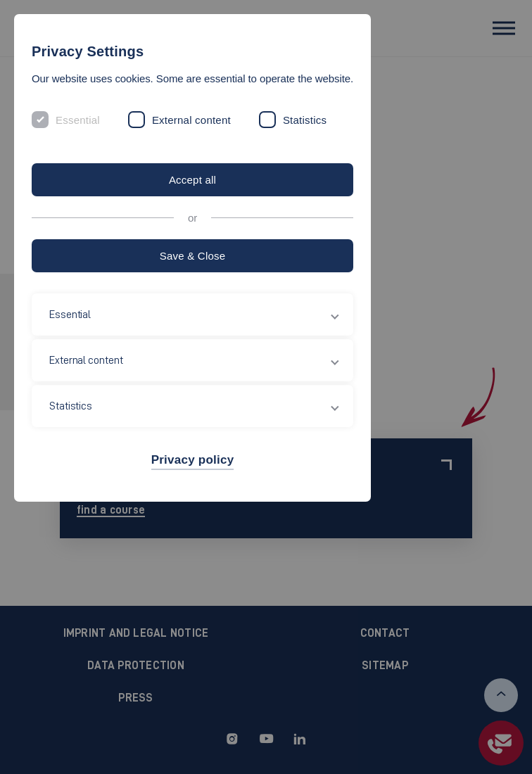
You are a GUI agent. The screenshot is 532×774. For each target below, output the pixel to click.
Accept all (192, 180)
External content (191, 120)
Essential (78, 120)
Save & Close (193, 256)
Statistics (305, 120)
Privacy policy (193, 460)
